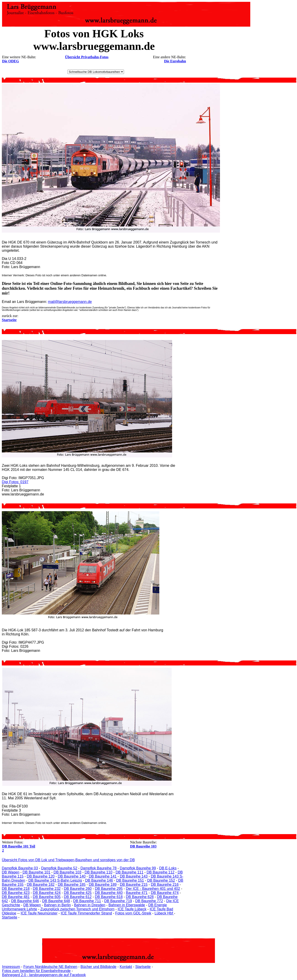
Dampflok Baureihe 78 (98, 868)
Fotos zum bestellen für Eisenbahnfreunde (36, 971)
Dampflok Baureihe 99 (138, 868)
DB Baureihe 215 (134, 885)
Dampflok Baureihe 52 (59, 868)
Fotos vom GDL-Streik (133, 913)
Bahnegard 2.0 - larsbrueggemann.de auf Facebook (44, 975)
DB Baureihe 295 (109, 889)
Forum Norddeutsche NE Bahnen (50, 967)
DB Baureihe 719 (118, 901)
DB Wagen (11, 872)
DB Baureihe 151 (130, 880)
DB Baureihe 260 (78, 889)
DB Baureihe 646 (25, 901)
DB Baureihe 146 (99, 880)
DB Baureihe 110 (98, 872)
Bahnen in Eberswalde (127, 905)
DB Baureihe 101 (36, 872)
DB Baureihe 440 (109, 893)
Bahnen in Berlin (57, 905)
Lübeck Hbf (164, 913)
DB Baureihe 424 (47, 893)
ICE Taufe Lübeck (132, 909)
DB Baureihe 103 (143, 846)
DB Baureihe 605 (47, 897)
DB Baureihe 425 (78, 893)
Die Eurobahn (175, 61)
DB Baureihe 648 (56, 901)
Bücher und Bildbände (98, 967)
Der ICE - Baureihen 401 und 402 (153, 889)
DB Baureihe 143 (134, 876)
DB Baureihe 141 (103, 876)
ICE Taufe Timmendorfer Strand (86, 913)
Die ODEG (10, 61)
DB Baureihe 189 (103, 885)
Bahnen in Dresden (90, 905)
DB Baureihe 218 (16, 889)
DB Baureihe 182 (41, 885)
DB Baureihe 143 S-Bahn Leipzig (55, 880)
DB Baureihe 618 (109, 897)
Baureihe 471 (137, 893)
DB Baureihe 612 (78, 897)
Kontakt (126, 967)
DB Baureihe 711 (87, 901)
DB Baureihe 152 (161, 880)
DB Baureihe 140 (72, 876)
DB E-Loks (168, 868)
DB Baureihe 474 (165, 893)
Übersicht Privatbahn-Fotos (87, 57)
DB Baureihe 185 (72, 885)
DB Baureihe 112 (160, 872)
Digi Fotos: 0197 (15, 482)
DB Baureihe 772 (149, 901)
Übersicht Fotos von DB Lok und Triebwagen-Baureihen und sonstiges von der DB (68, 860)
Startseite (10, 917)
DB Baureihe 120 (41, 876)
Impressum (11, 967)
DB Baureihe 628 (140, 897)
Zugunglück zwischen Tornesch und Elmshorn (77, 909)
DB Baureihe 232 (47, 889)
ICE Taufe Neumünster (39, 913)
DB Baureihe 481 (16, 897)
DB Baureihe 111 (129, 872)
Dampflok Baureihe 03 (20, 868)
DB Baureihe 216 (165, 885)
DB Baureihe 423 (16, 893)
